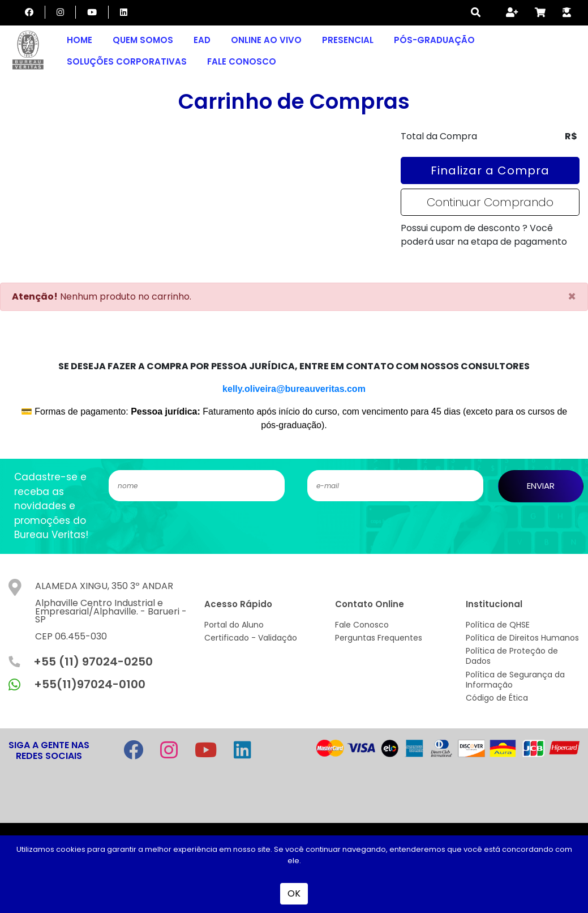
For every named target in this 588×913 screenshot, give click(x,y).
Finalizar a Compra (490, 170)
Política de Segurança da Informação (515, 680)
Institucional (494, 604)
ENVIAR (541, 486)
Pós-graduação (434, 40)
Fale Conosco (242, 61)
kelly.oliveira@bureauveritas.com (294, 389)
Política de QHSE (498, 625)
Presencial (348, 40)
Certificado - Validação (251, 638)
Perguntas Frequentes (379, 638)
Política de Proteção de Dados (512, 656)
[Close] (572, 297)
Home (80, 40)
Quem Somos (143, 40)
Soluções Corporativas (127, 61)
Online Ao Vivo (266, 40)
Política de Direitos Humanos (522, 638)
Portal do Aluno (234, 625)
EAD (202, 40)
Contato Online (370, 604)
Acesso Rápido (238, 604)
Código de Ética (497, 698)
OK (294, 893)
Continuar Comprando (490, 202)
